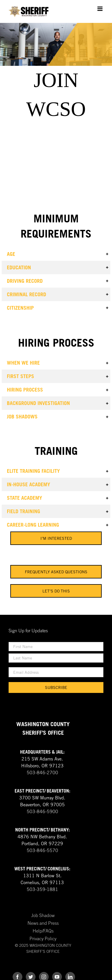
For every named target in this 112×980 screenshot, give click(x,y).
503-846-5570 (42, 850)
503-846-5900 (42, 811)
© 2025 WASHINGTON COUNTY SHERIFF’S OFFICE (43, 948)
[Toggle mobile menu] (100, 9)
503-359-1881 (42, 889)
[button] (56, 254)
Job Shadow (43, 915)
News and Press (43, 923)
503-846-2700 (42, 772)
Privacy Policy (43, 938)
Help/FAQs (43, 931)
